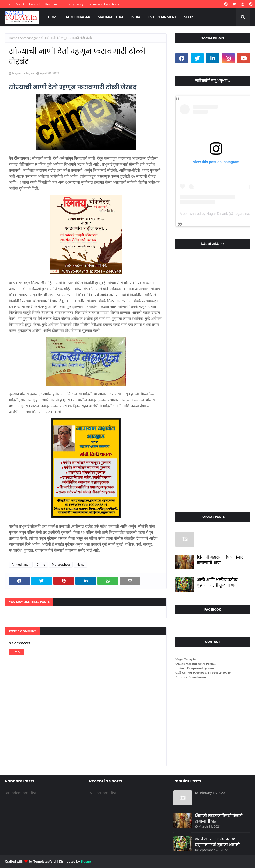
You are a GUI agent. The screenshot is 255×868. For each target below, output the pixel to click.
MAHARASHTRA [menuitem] (110, 17)
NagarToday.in (23, 73)
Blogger (86, 861)
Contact (34, 4)
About (20, 4)
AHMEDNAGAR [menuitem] (78, 17)
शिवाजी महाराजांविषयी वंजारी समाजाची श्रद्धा (221, 560)
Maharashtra (61, 565)
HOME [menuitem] (53, 17)
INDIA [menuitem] (135, 17)
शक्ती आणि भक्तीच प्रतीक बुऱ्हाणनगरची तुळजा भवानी (219, 583)
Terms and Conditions (104, 4)
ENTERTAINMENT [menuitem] (162, 17)
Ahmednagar (29, 38)
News (81, 565)
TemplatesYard (44, 861)
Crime (41, 565)
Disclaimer (52, 4)
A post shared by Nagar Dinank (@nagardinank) (217, 214)
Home (7, 4)
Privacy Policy (74, 4)
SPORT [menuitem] (190, 17)
